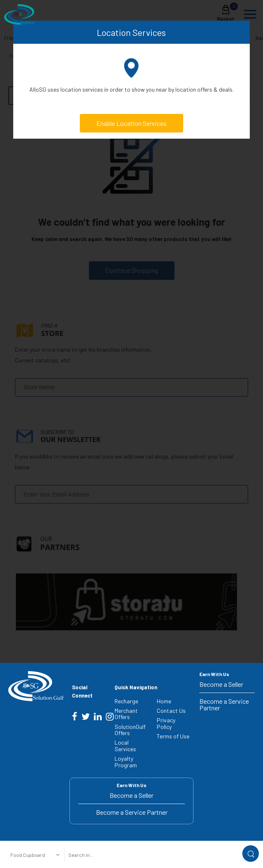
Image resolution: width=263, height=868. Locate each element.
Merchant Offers (126, 714)
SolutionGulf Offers (130, 730)
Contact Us (171, 711)
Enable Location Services (131, 123)
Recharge (126, 701)
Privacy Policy (166, 723)
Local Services (125, 745)
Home (164, 701)
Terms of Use (173, 736)
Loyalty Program (126, 762)
